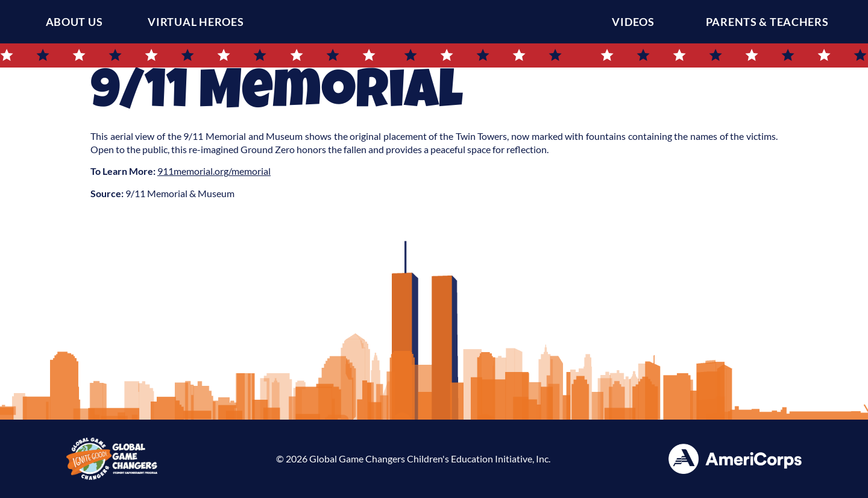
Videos (636, 22)
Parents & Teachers (770, 22)
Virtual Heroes (196, 22)
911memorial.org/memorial (214, 171)
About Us (74, 22)
